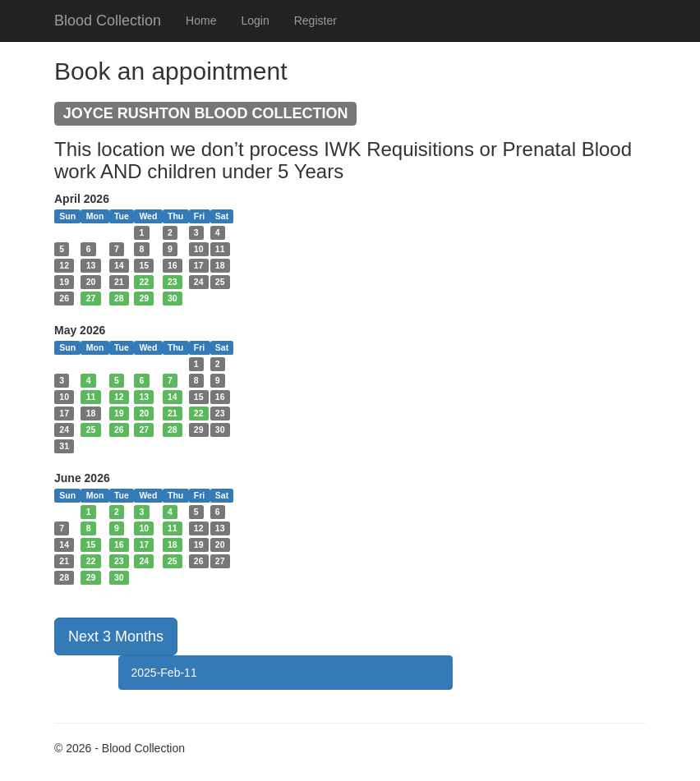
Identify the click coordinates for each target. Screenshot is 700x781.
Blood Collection (108, 21)
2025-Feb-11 (164, 673)
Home (201, 21)
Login (255, 21)
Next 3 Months (116, 636)
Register (315, 21)
